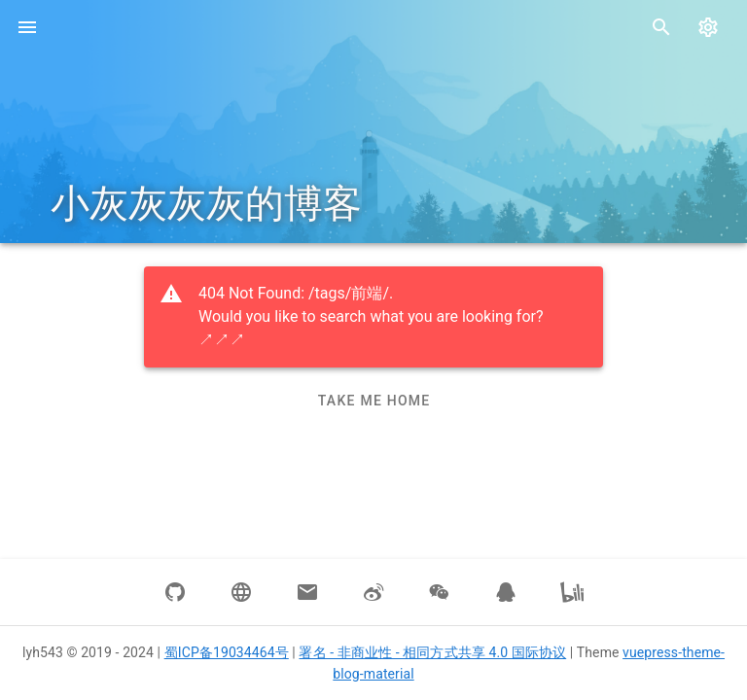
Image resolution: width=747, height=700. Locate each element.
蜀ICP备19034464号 (227, 652)
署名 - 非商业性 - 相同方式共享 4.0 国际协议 (432, 652)
